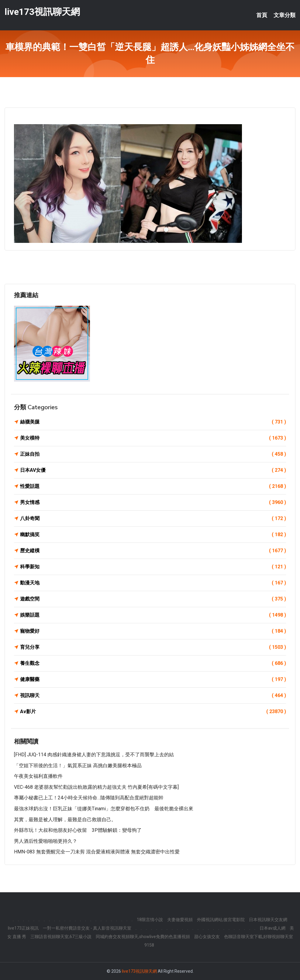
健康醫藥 (153, 679)
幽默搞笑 (153, 535)
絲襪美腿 (153, 422)
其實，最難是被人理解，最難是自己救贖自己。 (65, 820)
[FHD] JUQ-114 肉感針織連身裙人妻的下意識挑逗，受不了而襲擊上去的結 (94, 755)
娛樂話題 (153, 615)
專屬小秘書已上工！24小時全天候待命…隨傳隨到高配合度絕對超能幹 (89, 798)
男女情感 (153, 502)
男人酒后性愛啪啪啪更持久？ (46, 841)
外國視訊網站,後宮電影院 (221, 920)
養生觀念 (153, 663)
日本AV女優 (153, 470)
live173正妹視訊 (23, 928)
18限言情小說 (150, 920)
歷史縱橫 (153, 551)
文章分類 (284, 15)
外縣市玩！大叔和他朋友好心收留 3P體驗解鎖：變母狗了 (78, 830)
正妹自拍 (153, 454)
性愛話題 (153, 486)
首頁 (262, 15)
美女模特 (153, 438)
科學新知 (153, 567)
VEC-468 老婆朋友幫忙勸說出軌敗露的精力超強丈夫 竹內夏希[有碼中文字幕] (96, 787)
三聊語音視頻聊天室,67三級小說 (61, 937)
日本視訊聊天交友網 (268, 920)
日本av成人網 (272, 928)
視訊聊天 (153, 696)
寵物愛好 (153, 631)
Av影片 (153, 712)
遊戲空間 (153, 599)
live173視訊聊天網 (42, 12)
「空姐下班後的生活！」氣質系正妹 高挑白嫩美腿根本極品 (78, 766)
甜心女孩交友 (207, 937)
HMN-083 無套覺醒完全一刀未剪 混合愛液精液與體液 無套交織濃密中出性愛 (97, 852)
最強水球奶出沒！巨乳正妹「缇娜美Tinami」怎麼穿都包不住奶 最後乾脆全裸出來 (104, 809)
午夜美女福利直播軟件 (38, 776)
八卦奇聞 (153, 519)
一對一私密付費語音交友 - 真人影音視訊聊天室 (87, 928)
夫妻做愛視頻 (180, 920)
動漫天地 (153, 583)
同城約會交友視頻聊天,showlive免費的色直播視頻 (143, 937)
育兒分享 (153, 647)
